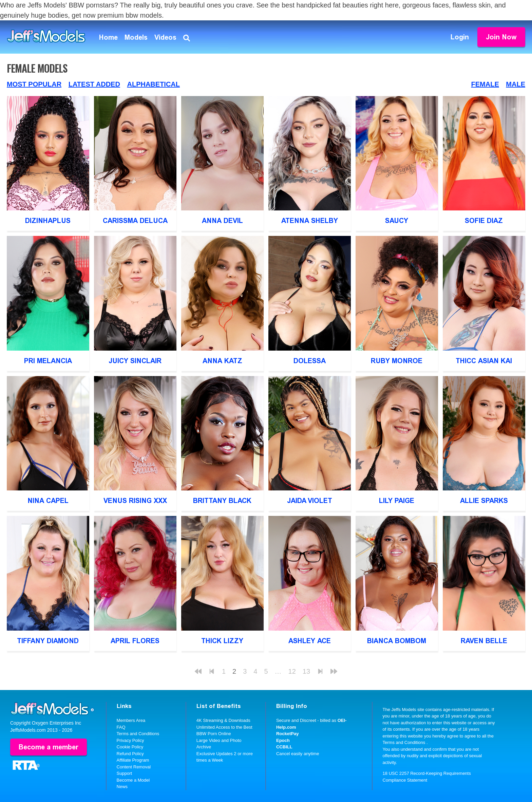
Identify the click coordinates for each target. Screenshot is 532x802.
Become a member (49, 747)
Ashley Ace (310, 641)
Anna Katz (222, 361)
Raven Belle (484, 641)
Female (485, 84)
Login (460, 37)
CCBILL (284, 747)
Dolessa (310, 361)
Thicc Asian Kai (484, 361)
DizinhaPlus (48, 221)
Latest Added (94, 84)
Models (136, 37)
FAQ (121, 727)
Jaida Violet (310, 501)
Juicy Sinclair (135, 361)
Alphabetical (153, 84)
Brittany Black (222, 501)
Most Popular (34, 84)
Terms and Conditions (138, 734)
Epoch (283, 740)
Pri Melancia (48, 361)
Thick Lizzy (222, 641)
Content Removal (134, 767)
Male (516, 84)
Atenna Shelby (310, 221)
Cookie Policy (130, 747)
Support (125, 773)
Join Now (501, 37)
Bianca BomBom (397, 641)
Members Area (131, 720)
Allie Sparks (484, 501)
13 (306, 671)
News (122, 787)
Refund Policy (130, 754)
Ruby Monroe (397, 361)
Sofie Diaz (484, 221)
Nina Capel (48, 501)
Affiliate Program (133, 760)
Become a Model (133, 780)
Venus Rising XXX (135, 501)
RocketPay (287, 734)
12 (292, 671)
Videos (165, 37)
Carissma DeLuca (135, 221)
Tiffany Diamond (48, 641)
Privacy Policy (130, 740)
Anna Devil (222, 221)
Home (108, 37)
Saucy (397, 221)
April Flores (135, 641)
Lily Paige (397, 501)
